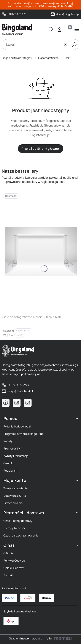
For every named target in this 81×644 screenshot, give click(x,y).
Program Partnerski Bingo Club (24, 434)
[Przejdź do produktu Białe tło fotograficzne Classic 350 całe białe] (40, 251)
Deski (67, 58)
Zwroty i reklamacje (16, 456)
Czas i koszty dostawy (18, 521)
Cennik (8, 463)
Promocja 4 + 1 (13, 448)
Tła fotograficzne (48, 58)
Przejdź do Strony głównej (41, 149)
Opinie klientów (13, 568)
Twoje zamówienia (15, 488)
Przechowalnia (13, 503)
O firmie (9, 553)
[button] (74, 45)
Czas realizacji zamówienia (21, 535)
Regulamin (10, 471)
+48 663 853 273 (17, 14)
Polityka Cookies (14, 560)
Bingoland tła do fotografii (17, 58)
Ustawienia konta (15, 496)
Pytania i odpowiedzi (17, 426)
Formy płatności (14, 528)
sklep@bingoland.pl (68, 14)
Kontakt (8, 575)
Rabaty (8, 441)
